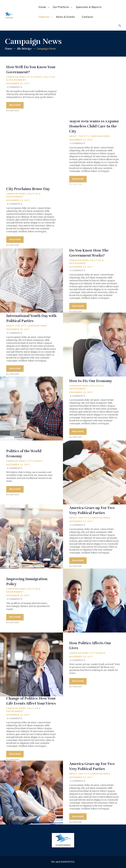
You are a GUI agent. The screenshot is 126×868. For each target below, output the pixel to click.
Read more (15, 105)
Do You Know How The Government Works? (89, 253)
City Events (35, 77)
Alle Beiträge (24, 49)
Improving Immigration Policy (27, 582)
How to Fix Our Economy (91, 381)
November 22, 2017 (18, 84)
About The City (79, 137)
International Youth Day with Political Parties (31, 318)
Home (9, 49)
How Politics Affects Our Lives (90, 646)
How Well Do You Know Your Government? (31, 70)
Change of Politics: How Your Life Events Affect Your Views (31, 701)
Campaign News (16, 77)
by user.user (13, 111)
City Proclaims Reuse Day (28, 189)
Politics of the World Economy (24, 454)
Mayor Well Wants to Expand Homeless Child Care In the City (94, 126)
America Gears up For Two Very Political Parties (92, 510)
